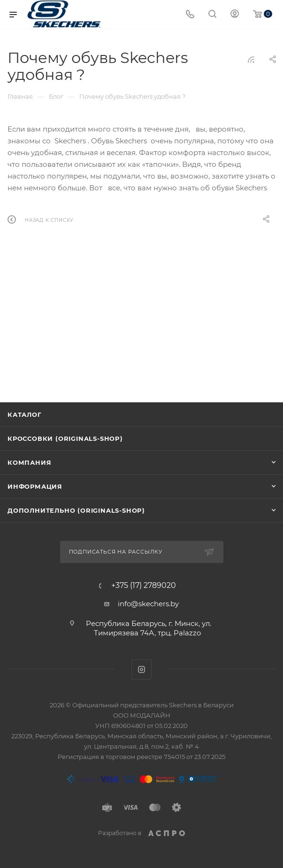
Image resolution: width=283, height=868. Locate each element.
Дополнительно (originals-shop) (76, 510)
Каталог (25, 414)
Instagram (141, 669)
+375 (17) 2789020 (144, 586)
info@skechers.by (148, 604)
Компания (29, 462)
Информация (35, 486)
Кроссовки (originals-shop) (65, 438)
